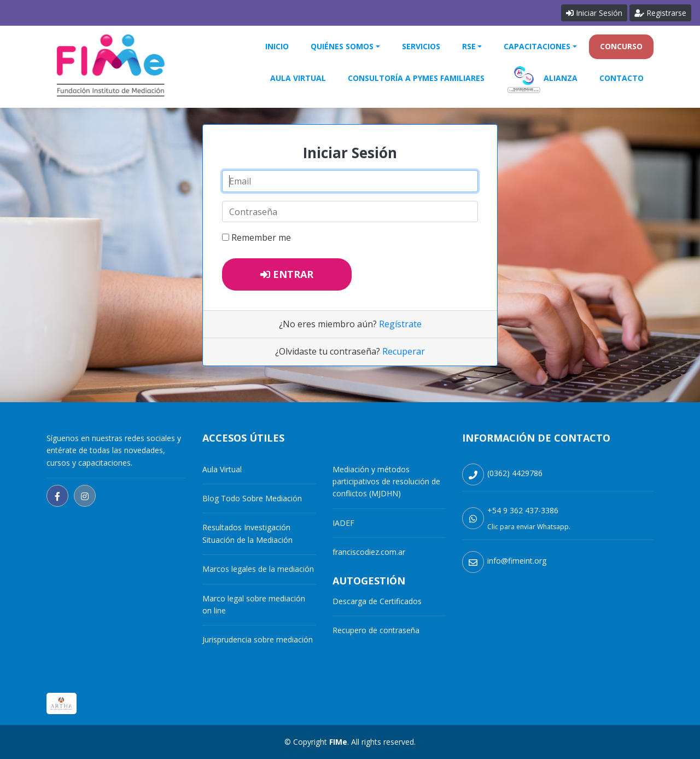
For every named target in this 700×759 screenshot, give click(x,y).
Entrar (287, 274)
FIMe (338, 742)
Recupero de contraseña (376, 630)
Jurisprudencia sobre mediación (258, 639)
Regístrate (400, 324)
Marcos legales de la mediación (258, 569)
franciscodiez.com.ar (369, 552)
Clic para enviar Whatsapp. (529, 527)
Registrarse (660, 13)
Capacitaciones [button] (537, 46)
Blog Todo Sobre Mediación (252, 498)
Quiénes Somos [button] (342, 46)
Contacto (622, 78)
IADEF (343, 523)
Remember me (261, 237)
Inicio (277, 46)
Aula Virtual (298, 78)
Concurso (621, 46)
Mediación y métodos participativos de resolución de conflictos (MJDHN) (386, 482)
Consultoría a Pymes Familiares (416, 78)
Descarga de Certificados (377, 601)
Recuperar (404, 351)
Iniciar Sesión (594, 13)
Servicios (421, 46)
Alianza (542, 79)
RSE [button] (469, 46)
